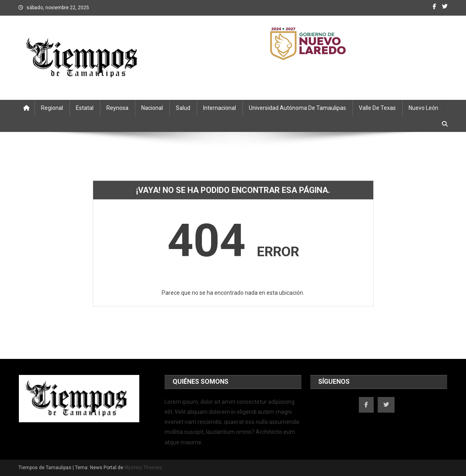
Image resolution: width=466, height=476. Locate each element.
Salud (183, 108)
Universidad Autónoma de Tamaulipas (297, 108)
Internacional (220, 108)
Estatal (85, 108)
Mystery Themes (143, 468)
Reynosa (117, 108)
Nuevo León (423, 108)
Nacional (152, 108)
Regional (52, 108)
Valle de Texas (377, 108)
